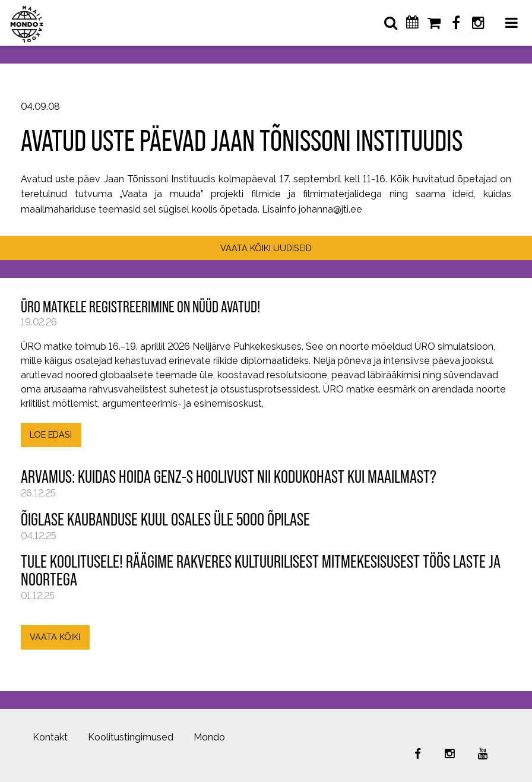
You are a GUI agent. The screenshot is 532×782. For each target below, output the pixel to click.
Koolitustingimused (131, 737)
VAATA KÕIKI (55, 637)
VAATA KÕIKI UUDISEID (266, 248)
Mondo (209, 737)
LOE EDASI (51, 434)
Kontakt (50, 737)
